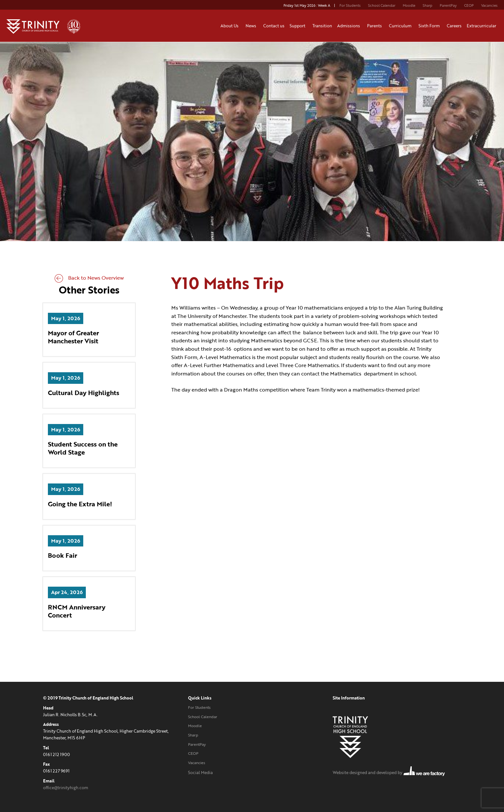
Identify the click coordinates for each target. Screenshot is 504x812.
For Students (350, 5)
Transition (322, 26)
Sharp (428, 5)
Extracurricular (482, 26)
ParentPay (448, 5)
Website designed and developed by (389, 772)
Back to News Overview (89, 278)
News (252, 26)
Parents (375, 26)
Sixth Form (430, 26)
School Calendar (382, 5)
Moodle (409, 5)
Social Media (200, 772)
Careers (454, 26)
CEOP (469, 5)
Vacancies (489, 5)
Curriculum (401, 26)
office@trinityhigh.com (66, 788)
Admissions (350, 26)
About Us (230, 26)
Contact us (274, 26)
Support (298, 26)
